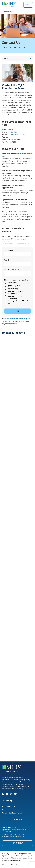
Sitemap (5, 865)
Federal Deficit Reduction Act (12, 813)
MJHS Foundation (8, 766)
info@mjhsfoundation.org (16, 135)
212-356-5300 (13, 132)
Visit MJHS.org (7, 801)
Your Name (9, 250)
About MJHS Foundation (10, 807)
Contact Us (6, 810)
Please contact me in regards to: (17, 280)
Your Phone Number (12, 269)
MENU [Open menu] (28, 5)
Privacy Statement (17, 865)
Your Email (8, 260)
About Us (6, 12)
